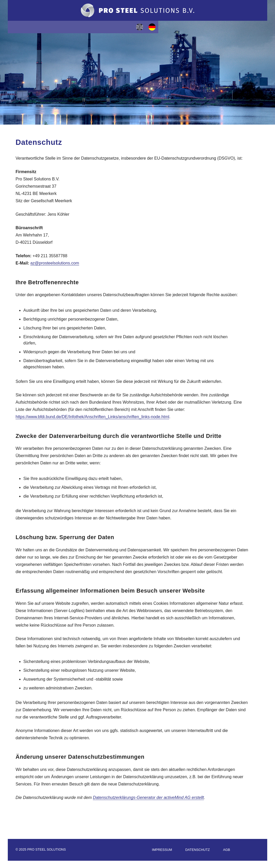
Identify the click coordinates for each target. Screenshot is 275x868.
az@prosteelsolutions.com (55, 263)
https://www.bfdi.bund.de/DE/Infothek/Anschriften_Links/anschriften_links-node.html (92, 417)
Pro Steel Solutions (137, 10)
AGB (227, 850)
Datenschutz (197, 850)
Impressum (162, 850)
